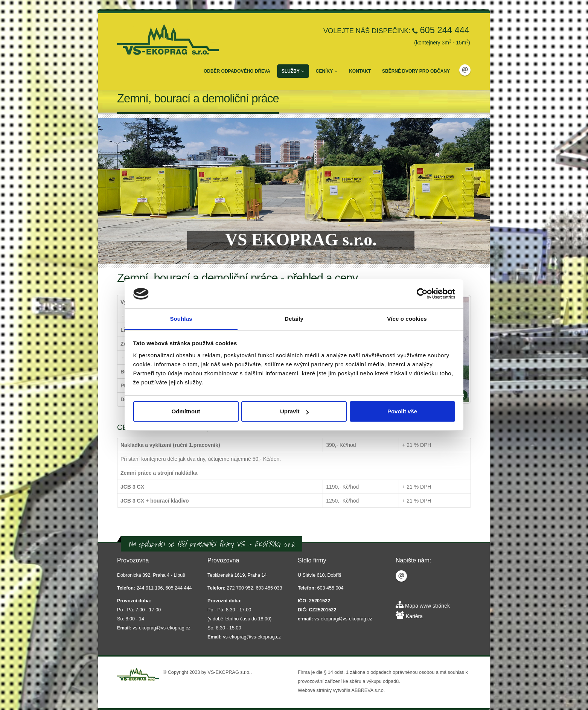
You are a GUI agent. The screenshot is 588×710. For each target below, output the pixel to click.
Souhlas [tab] (181, 319)
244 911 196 (150, 588)
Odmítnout (186, 411)
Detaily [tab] (294, 319)
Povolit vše (402, 411)
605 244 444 (445, 30)
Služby (293, 71)
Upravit (294, 411)
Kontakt (360, 71)
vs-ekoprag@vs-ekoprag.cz (161, 628)
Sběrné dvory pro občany (416, 71)
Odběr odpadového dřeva (237, 71)
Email (465, 70)
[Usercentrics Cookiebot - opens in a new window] (422, 294)
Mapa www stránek (427, 606)
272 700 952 (240, 588)
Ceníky (327, 71)
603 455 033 (269, 588)
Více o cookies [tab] (407, 319)
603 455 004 (331, 588)
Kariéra (414, 616)
